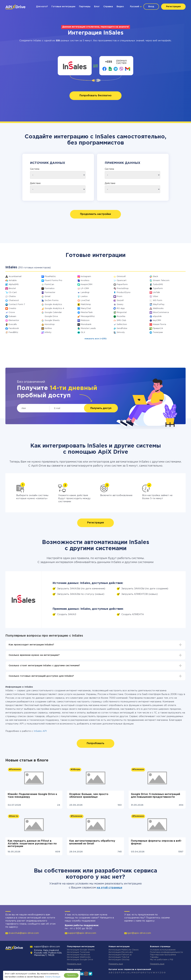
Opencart (122, 281)
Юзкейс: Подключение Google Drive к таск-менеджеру (32, 796)
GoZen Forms (52, 300)
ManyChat (86, 308)
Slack (155, 277)
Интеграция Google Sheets (81, 950)
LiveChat (85, 300)
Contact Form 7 (17, 304)
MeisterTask (87, 312)
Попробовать (95, 743)
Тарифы (154, 957)
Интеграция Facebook (78, 955)
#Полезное (15, 770)
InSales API (40, 731)
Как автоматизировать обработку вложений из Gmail (92, 842)
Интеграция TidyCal (119, 957)
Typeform (158, 289)
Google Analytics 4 (54, 308)
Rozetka (121, 316)
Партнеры (85, 7)
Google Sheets (52, 320)
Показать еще (74, 964)
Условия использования (163, 950)
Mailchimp (86, 304)
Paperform (122, 285)
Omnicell (121, 277)
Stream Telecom (161, 281)
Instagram (86, 277)
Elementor (14, 320)
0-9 (164, 973)
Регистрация (173, 7)
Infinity (48, 332)
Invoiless (85, 281)
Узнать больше (53, 977)
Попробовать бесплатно (95, 96)
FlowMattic (50, 277)
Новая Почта (159, 324)
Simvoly (121, 332)
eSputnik (157, 316)
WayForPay (159, 304)
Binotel (12, 289)
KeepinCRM (86, 285)
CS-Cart (13, 292)
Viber (155, 296)
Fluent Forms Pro (53, 281)
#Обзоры (75, 770)
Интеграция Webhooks (79, 957)
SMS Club (121, 320)
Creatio (12, 308)
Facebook (14, 328)
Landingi (85, 292)
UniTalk (156, 292)
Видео (120, 7)
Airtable (13, 281)
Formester (50, 292)
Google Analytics (53, 304)
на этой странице (110, 888)
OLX (83, 332)
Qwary (120, 304)
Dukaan (12, 316)
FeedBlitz (13, 332)
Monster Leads (88, 328)
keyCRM (157, 320)
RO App (121, 308)
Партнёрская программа (163, 955)
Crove (12, 312)
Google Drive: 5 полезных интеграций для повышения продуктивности (155, 796)
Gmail (48, 296)
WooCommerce (161, 312)
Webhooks (158, 308)
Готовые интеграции (63, 7)
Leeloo (84, 296)
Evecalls (13, 324)
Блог (97, 7)
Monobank (86, 324)
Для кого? (42, 7)
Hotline (48, 328)
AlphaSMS (14, 285)
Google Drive (51, 316)
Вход (151, 7)
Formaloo (50, 289)
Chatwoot (14, 300)
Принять (71, 975)
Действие (35, 183)
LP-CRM (85, 289)
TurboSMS (158, 285)
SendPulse (122, 328)
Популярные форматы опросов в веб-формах (156, 842)
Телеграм (158, 332)
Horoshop (50, 324)
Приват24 (158, 328)
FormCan (49, 285)
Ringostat (122, 312)
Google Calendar (53, 312)
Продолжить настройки (95, 214)
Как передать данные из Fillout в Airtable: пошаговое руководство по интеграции (32, 844)
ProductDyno (124, 292)
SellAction (122, 324)
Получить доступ (101, 408)
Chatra (12, 296)
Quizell (120, 300)
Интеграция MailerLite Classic (124, 950)
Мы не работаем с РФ (162, 960)
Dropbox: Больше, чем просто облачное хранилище (89, 796)
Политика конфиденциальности (166, 952)
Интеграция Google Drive (80, 960)
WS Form (157, 300)
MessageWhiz (88, 316)
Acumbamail (15, 277)
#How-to (14, 816)
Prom (120, 296)
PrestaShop (123, 289)
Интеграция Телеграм (78, 952)
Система (35, 169)
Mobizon (85, 320)
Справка (108, 7)
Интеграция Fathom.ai (120, 955)
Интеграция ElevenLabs (121, 952)
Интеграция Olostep (119, 960)
